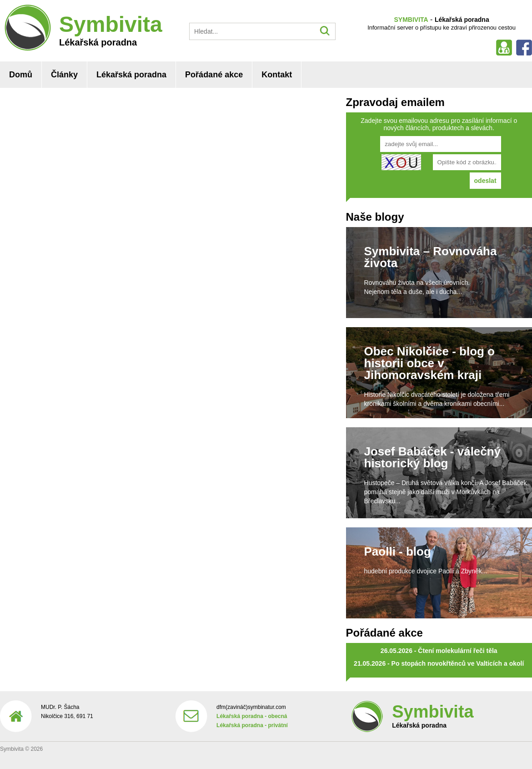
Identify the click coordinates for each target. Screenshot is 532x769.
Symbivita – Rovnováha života (431, 257)
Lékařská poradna (131, 75)
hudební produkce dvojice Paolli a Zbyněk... (426, 571)
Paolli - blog (398, 551)
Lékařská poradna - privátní (252, 725)
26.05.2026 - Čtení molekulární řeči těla (439, 651)
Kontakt (277, 75)
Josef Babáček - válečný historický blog (433, 457)
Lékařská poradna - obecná (252, 716)
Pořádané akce (214, 75)
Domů (21, 75)
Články (64, 75)
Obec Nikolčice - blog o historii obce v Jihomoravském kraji (430, 363)
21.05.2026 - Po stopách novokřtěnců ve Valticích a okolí (439, 663)
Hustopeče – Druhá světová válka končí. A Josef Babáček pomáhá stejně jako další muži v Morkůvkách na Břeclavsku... (446, 492)
